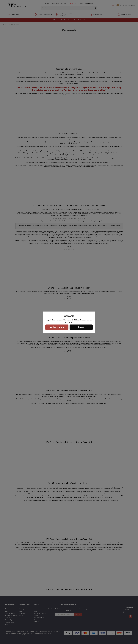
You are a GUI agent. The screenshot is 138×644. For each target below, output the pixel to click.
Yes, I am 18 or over (57, 327)
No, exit (81, 327)
